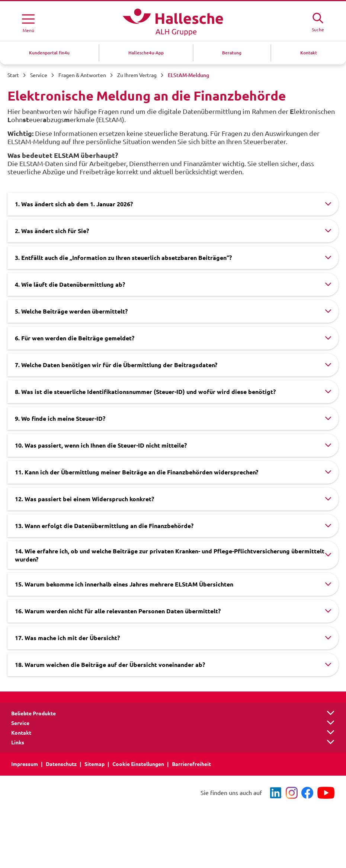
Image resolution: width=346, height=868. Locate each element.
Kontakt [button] (21, 733)
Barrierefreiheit (191, 764)
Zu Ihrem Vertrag (137, 75)
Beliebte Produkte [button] (33, 713)
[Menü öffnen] (28, 22)
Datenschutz (61, 764)
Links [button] (18, 743)
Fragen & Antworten (82, 75)
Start (13, 75)
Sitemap (94, 764)
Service (39, 75)
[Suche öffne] (318, 21)
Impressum (25, 764)
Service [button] (20, 723)
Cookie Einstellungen (138, 764)
